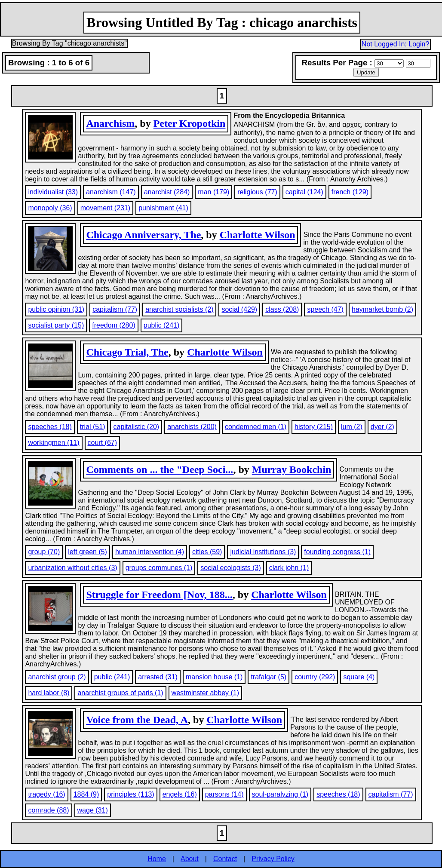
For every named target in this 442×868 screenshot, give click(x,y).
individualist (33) (53, 192)
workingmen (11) (54, 443)
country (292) (315, 677)
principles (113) (130, 794)
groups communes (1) (159, 568)
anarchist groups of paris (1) (120, 693)
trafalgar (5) (269, 677)
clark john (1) (289, 568)
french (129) (350, 192)
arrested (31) (158, 677)
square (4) (359, 677)
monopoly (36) (50, 208)
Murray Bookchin (292, 469)
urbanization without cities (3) (72, 568)
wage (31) (93, 810)
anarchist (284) (167, 192)
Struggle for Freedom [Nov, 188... (159, 595)
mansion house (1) (214, 677)
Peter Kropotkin (190, 123)
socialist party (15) (56, 325)
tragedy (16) (46, 794)
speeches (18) (50, 427)
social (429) (239, 309)
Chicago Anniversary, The (143, 235)
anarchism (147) (111, 192)
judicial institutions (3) (263, 552)
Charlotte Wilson (258, 235)
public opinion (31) (56, 309)
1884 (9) (86, 794)
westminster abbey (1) (205, 693)
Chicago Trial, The (127, 352)
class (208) (282, 309)
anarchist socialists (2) (179, 309)
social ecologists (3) (231, 568)
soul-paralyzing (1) (280, 794)
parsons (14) (224, 794)
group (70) (44, 552)
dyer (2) (382, 427)
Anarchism (110, 123)
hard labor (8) (49, 693)
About (190, 859)
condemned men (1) (256, 427)
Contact (225, 859)
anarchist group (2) (57, 677)
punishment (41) (163, 208)
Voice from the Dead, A (137, 720)
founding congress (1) (337, 552)
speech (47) (325, 309)
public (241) (162, 325)
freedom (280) (114, 325)
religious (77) (257, 192)
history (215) (314, 427)
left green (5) (87, 552)
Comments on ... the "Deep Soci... (160, 469)
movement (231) (106, 208)
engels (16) (180, 794)
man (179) (213, 192)
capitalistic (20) (136, 427)
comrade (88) (48, 810)
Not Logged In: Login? (395, 44)
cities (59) (207, 552)
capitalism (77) (115, 309)
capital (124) (304, 192)
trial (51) (93, 427)
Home (157, 859)
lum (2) (352, 427)
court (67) (102, 443)
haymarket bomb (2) (382, 309)
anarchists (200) (192, 427)
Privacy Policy (273, 859)
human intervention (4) (150, 552)
